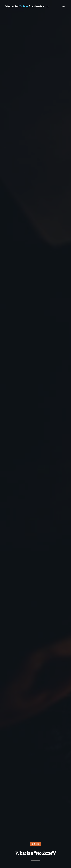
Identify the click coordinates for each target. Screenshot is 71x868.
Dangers (36, 844)
